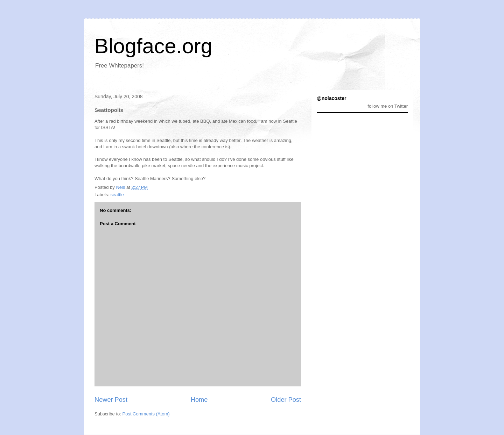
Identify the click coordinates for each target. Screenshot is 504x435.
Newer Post (111, 400)
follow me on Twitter (388, 106)
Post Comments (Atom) (146, 414)
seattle (117, 195)
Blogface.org (153, 46)
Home (199, 400)
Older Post (286, 400)
